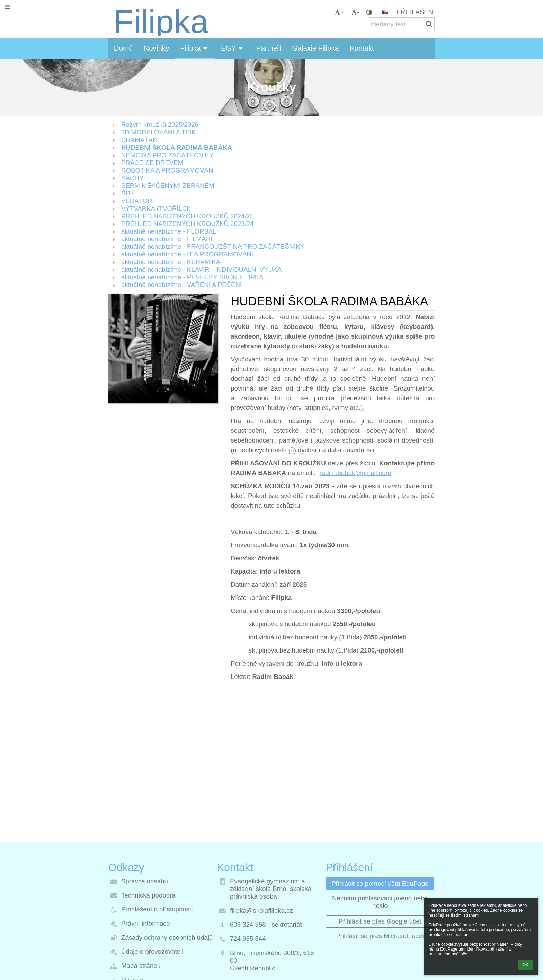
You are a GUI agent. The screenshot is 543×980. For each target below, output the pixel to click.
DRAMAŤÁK (139, 140)
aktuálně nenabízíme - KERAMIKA (171, 262)
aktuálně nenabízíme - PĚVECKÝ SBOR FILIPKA (192, 277)
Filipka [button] (195, 48)
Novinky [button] (156, 48)
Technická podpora (148, 895)
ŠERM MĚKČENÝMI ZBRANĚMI (169, 186)
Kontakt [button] (362, 48)
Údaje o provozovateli (152, 951)
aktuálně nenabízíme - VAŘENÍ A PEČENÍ (181, 285)
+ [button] (339, 12)
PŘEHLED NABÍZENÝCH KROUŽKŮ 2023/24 (188, 224)
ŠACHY (132, 178)
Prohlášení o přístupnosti (157, 909)
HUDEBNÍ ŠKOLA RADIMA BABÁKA (177, 147)
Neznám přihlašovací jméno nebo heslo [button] (380, 902)
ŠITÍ (127, 193)
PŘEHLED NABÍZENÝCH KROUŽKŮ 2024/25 (188, 216)
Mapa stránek (141, 966)
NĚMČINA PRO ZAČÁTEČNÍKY (167, 155)
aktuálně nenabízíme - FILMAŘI (167, 239)
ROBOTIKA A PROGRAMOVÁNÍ (168, 170)
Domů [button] (123, 48)
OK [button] (526, 965)
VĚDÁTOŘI (138, 201)
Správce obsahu (145, 881)
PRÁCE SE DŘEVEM (152, 163)
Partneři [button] (269, 48)
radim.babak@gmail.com (355, 473)
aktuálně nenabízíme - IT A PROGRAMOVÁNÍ (187, 254)
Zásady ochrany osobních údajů (167, 938)
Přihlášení (415, 12)
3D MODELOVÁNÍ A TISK (158, 132)
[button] (385, 12)
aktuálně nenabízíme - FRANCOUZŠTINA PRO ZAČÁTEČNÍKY (213, 247)
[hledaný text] (402, 24)
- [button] (355, 12)
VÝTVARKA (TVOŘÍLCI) (156, 208)
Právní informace (146, 923)
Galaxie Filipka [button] (316, 48)
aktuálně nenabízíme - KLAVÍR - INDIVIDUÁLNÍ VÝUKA (201, 269)
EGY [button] (233, 48)
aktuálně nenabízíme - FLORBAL (169, 231)
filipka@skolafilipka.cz (261, 911)
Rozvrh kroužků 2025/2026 (160, 125)
